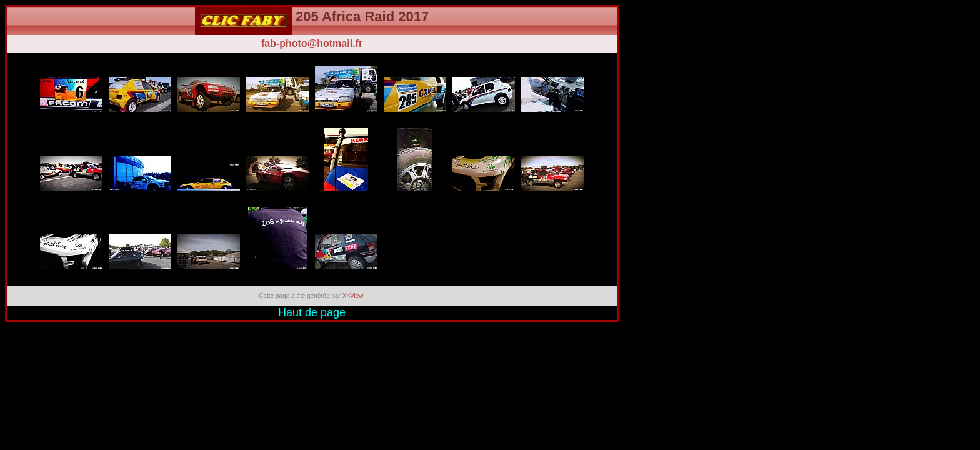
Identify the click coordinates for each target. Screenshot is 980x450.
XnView (353, 296)
